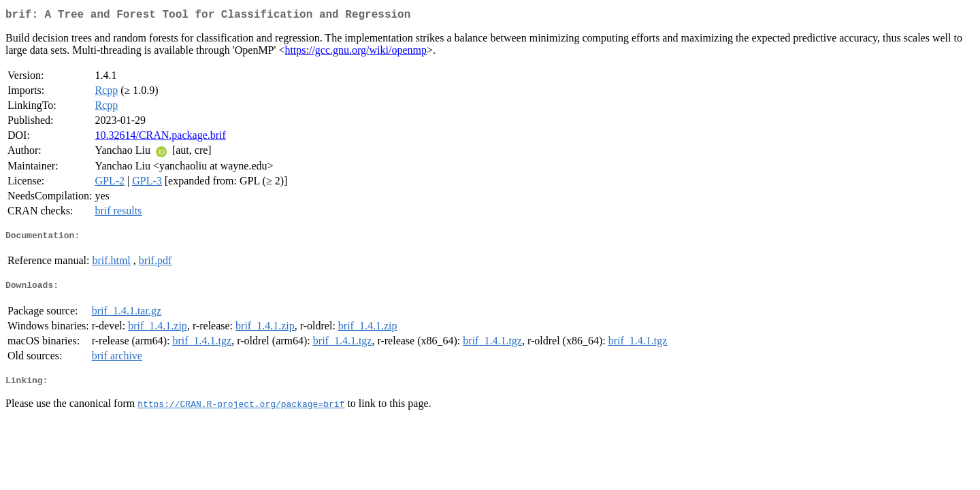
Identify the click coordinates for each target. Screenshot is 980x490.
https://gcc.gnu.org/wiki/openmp (356, 53)
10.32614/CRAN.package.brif (160, 138)
